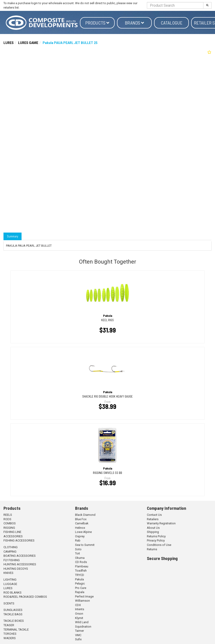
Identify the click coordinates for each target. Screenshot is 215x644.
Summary (13, 236)
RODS (7, 519)
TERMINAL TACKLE (16, 630)
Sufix (78, 639)
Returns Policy (156, 536)
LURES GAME (28, 43)
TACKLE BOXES (14, 621)
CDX (78, 605)
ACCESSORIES (13, 536)
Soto (78, 549)
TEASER (9, 625)
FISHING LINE (12, 532)
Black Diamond (85, 515)
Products (97, 23)
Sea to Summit (85, 545)
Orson (79, 614)
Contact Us (154, 515)
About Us (153, 528)
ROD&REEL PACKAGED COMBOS (25, 597)
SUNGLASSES (13, 610)
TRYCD (80, 575)
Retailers (153, 519)
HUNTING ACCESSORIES (20, 564)
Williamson (82, 601)
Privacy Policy (156, 540)
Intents (80, 609)
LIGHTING (10, 580)
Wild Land (82, 622)
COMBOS (10, 523)
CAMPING (10, 552)
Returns (152, 549)
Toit (77, 553)
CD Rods (81, 562)
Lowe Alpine (83, 532)
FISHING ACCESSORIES (19, 540)
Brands (134, 23)
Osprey (80, 536)
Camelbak (82, 523)
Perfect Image (84, 596)
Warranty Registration (161, 523)
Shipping (153, 532)
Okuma (80, 558)
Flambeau (82, 566)
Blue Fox (81, 519)
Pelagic (80, 583)
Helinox (80, 528)
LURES (9, 43)
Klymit (79, 618)
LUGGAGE (10, 584)
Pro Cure (81, 588)
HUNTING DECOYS (16, 569)
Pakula (79, 579)
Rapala (80, 592)
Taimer (79, 631)
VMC (78, 635)
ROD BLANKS (13, 593)
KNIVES (8, 573)
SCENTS (9, 603)
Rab (78, 540)
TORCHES (10, 634)
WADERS (10, 638)
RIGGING (9, 528)
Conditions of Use (159, 545)
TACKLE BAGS (13, 614)
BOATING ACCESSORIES (20, 556)
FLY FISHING (12, 560)
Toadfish (81, 571)
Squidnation (83, 627)
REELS (8, 515)
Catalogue (172, 23)
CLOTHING (11, 547)
